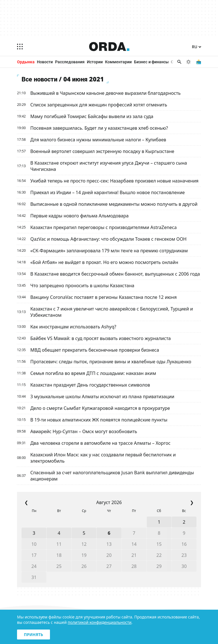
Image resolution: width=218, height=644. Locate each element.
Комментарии (118, 62)
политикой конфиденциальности (100, 622)
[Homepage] (109, 47)
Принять (33, 634)
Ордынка (26, 62)
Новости (45, 62)
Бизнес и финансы (151, 62)
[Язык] (196, 47)
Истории (95, 62)
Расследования (70, 62)
